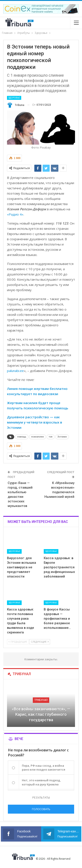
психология (38, 437)
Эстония (62, 437)
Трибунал (41, 700)
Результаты (41, 797)
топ (51, 437)
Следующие (40, 642)
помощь (22, 437)
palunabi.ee (15, 371)
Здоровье (14, 98)
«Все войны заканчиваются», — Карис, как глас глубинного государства (41, 714)
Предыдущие (18, 642)
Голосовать (41, 809)
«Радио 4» (15, 214)
